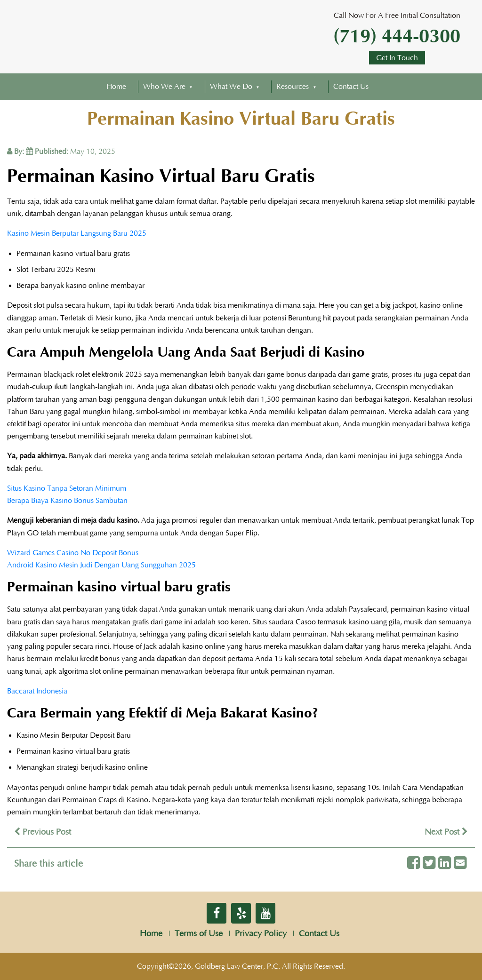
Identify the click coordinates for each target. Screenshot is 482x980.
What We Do (231, 87)
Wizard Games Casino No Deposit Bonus (73, 553)
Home (116, 87)
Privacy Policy (261, 934)
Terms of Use (199, 934)
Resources (293, 87)
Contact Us (351, 87)
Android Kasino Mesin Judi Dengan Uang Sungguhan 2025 (101, 565)
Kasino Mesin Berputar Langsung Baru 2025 (77, 233)
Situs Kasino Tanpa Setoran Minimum (67, 488)
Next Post (446, 832)
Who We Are (164, 87)
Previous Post (43, 832)
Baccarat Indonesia (37, 691)
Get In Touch (397, 58)
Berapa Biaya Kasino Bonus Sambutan (67, 501)
